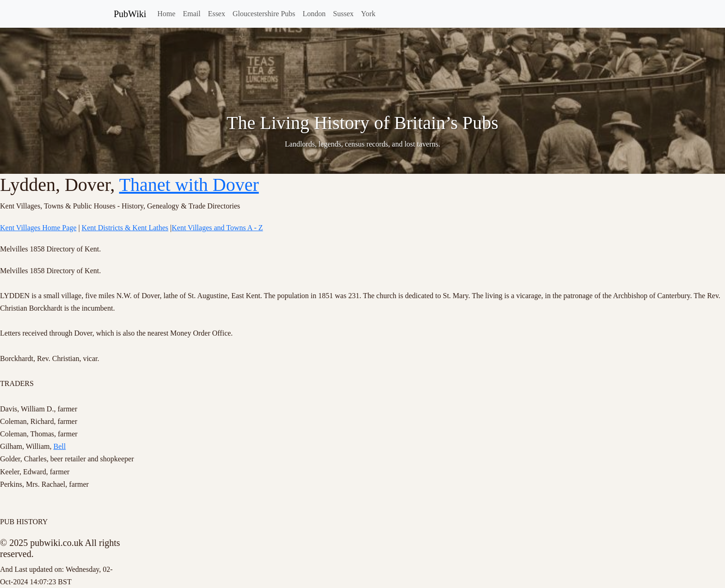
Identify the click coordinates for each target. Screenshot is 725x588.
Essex (217, 14)
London (314, 14)
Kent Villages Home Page (38, 228)
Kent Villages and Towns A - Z (217, 228)
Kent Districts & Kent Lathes (125, 228)
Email (191, 14)
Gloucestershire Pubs (264, 14)
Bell (60, 446)
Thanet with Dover (189, 185)
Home (166, 14)
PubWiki (130, 14)
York (368, 14)
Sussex (343, 14)
